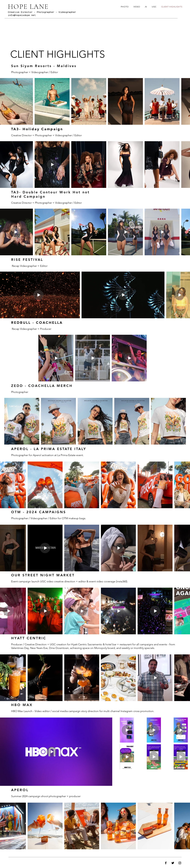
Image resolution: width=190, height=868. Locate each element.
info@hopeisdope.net (22, 15)
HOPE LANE (28, 7)
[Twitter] (173, 863)
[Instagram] (180, 863)
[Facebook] (166, 863)
